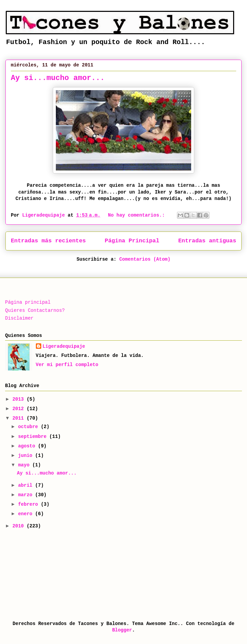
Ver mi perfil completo (67, 365)
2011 (20, 418)
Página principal (28, 302)
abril (26, 485)
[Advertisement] (39, 574)
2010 (20, 526)
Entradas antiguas (207, 241)
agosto (28, 446)
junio (26, 456)
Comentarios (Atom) (145, 259)
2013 (20, 399)
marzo (26, 495)
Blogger (122, 630)
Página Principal (132, 241)
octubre (29, 427)
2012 (20, 409)
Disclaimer (19, 318)
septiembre (33, 437)
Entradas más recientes (48, 241)
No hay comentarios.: (138, 215)
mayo (25, 465)
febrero (29, 504)
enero (26, 514)
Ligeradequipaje (64, 346)
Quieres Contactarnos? (35, 310)
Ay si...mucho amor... (58, 78)
